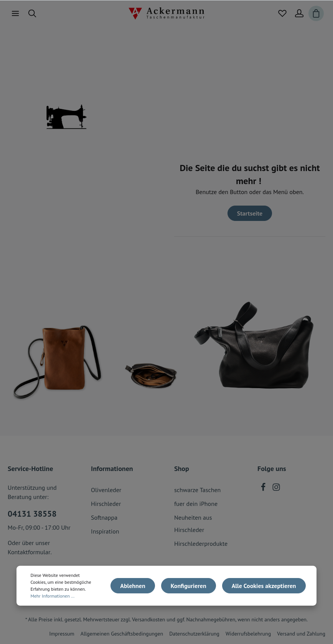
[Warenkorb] (316, 13)
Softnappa (104, 517)
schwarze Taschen (197, 490)
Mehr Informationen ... (52, 596)
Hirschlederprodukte (201, 544)
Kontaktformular (29, 552)
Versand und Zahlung (301, 634)
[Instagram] (276, 489)
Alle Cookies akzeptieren (264, 586)
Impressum (62, 634)
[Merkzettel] (282, 13)
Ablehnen (133, 586)
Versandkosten (148, 619)
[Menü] (15, 13)
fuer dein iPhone (196, 504)
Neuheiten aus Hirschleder (193, 524)
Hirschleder (106, 504)
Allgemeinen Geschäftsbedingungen (122, 634)
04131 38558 (32, 514)
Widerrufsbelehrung (248, 634)
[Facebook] (264, 489)
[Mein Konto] (299, 13)
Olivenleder (106, 490)
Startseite (250, 213)
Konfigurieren (189, 586)
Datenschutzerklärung (194, 634)
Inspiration (105, 531)
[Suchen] (32, 13)
